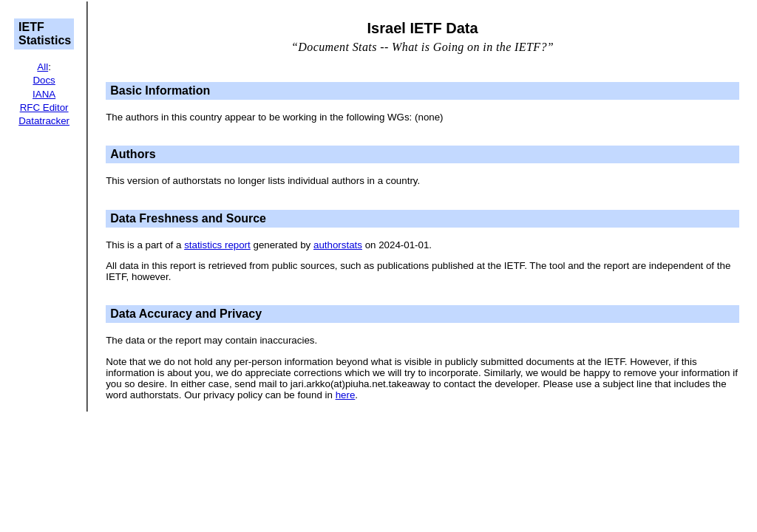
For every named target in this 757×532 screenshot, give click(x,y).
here (346, 395)
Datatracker (44, 121)
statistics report (217, 245)
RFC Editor (44, 108)
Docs (44, 80)
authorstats (338, 245)
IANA (44, 94)
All (43, 67)
